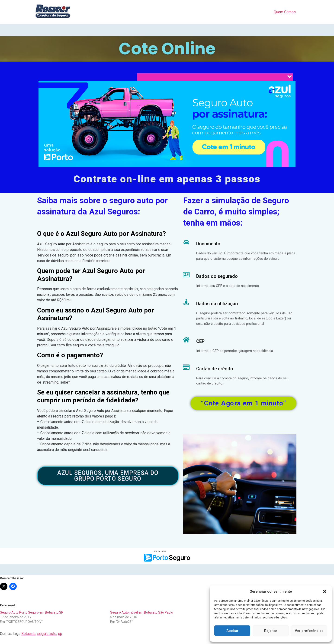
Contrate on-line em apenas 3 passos (167, 179)
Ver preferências (309, 631)
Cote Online (167, 49)
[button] (325, 591)
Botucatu (28, 634)
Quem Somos (285, 12)
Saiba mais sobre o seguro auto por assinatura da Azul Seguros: (102, 206)
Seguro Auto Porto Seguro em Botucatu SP (32, 612)
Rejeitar (271, 631)
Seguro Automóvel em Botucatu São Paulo (142, 612)
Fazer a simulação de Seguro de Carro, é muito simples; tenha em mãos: (236, 212)
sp (60, 634)
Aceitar (232, 631)
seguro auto (47, 634)
